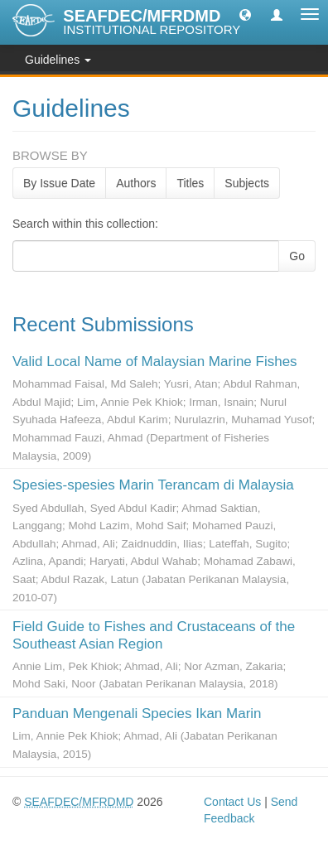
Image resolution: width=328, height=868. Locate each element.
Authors (136, 183)
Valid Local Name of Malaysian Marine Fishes (155, 362)
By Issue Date (59, 183)
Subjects (247, 183)
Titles (190, 183)
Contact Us (232, 802)
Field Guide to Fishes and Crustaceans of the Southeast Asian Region (154, 635)
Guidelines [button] (58, 60)
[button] (245, 14)
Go (297, 256)
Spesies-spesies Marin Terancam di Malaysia (153, 485)
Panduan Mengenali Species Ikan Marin (137, 714)
